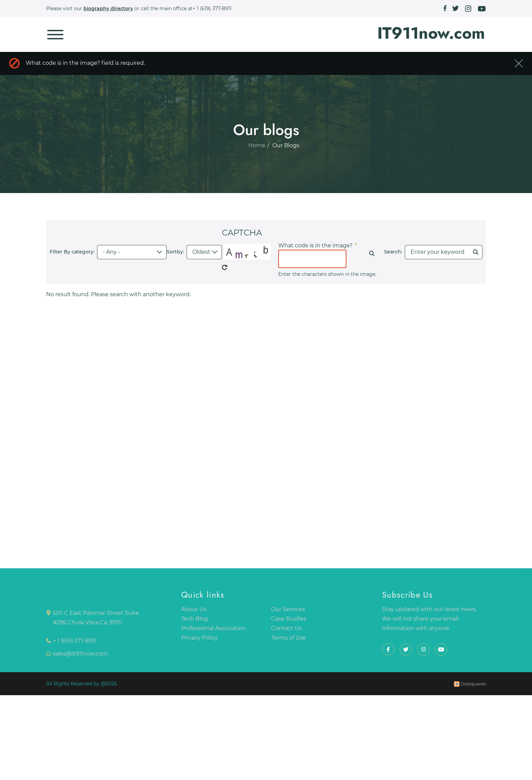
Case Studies (289, 621)
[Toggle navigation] (55, 35)
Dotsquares (470, 686)
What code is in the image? (315, 245)
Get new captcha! (225, 267)
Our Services (288, 612)
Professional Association (214, 631)
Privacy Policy (199, 640)
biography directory (108, 8)
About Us (194, 612)
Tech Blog (195, 621)
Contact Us (286, 631)
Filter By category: (72, 252)
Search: (393, 252)
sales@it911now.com (80, 656)
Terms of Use (289, 640)
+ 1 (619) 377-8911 (212, 8)
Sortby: (175, 252)
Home (257, 148)
